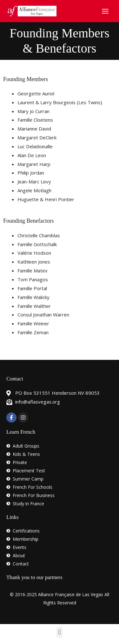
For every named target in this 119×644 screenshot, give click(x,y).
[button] (60, 632)
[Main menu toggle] (105, 11)
